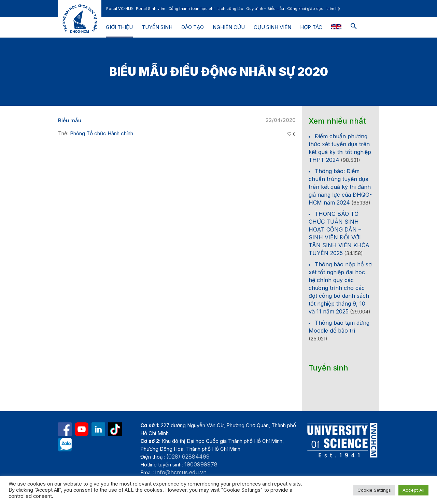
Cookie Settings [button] (374, 490)
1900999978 (201, 464)
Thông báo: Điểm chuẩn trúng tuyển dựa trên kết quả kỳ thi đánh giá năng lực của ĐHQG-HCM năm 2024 (340, 187)
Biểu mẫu (70, 120)
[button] (354, 27)
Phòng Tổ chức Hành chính (102, 133)
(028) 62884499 (188, 457)
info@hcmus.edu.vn (181, 472)
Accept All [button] (413, 490)
